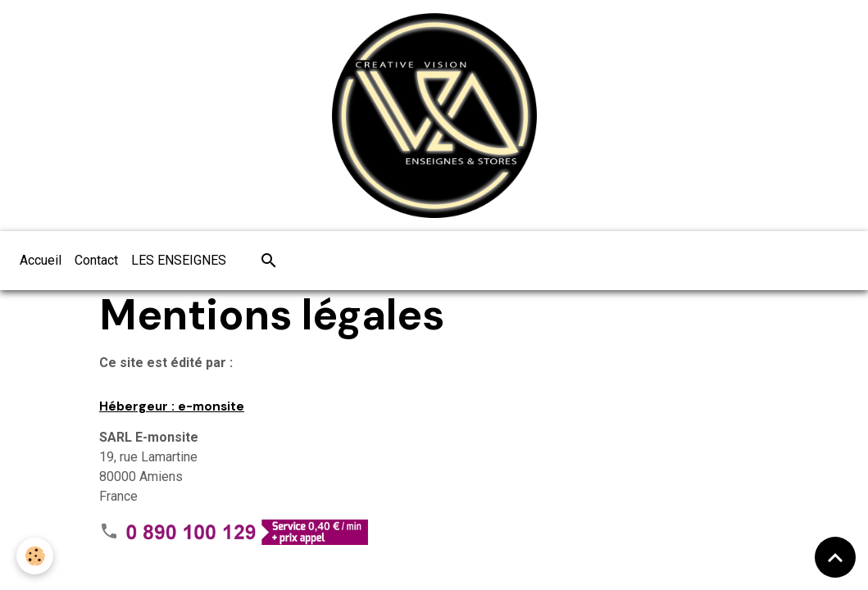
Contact (96, 260)
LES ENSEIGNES (179, 260)
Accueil (41, 260)
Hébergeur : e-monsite (172, 406)
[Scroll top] (835, 557)
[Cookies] (35, 556)
